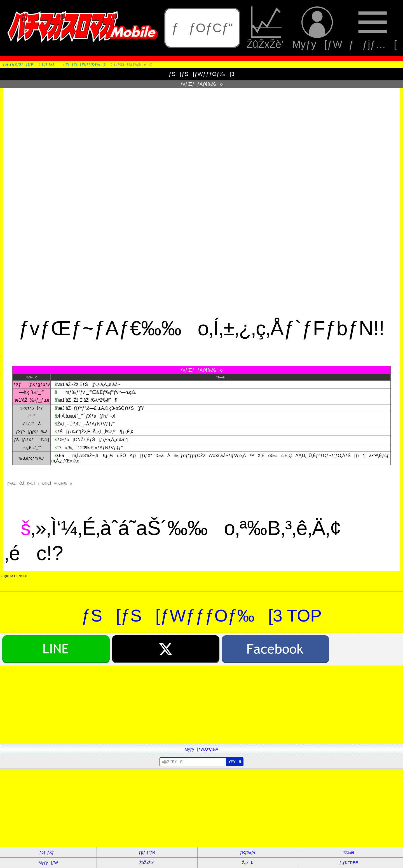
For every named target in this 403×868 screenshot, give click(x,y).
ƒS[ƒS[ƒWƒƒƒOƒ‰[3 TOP (202, 616)
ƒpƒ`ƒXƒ (48, 852)
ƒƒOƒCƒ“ (202, 28)
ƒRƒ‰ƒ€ (248, 852)
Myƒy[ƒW (317, 28)
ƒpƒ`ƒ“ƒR (147, 852)
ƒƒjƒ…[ (372, 28)
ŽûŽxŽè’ (266, 28)
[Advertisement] (168, 705)
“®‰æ (349, 852)
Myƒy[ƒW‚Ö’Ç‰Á (201, 749)
